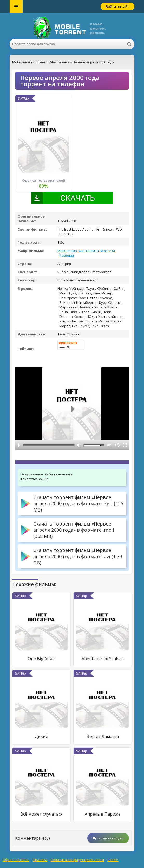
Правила (40, 860)
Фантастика (89, 251)
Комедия (67, 255)
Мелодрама (67, 251)
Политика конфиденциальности (77, 860)
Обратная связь (16, 860)
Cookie (113, 860)
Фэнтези (108, 251)
